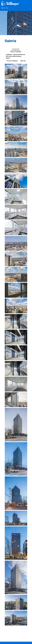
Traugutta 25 (16, 49)
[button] (30, 8)
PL (2, 8)
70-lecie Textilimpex (16, 52)
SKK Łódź (23, 61)
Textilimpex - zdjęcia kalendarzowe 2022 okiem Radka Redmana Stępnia (15, 56)
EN (5, 8)
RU (7, 8)
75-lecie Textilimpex (12, 61)
